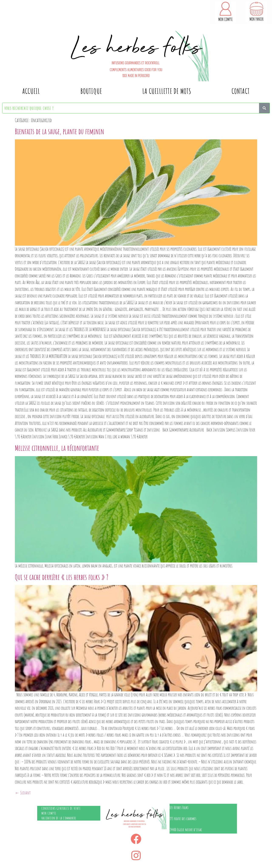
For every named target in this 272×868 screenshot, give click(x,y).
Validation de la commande (59, 818)
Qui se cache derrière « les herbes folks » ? (62, 577)
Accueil (31, 91)
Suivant (23, 793)
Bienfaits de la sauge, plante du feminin (59, 131)
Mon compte (49, 813)
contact (241, 91)
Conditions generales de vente (61, 808)
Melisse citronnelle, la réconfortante (57, 448)
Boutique (91, 91)
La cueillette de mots (167, 91)
